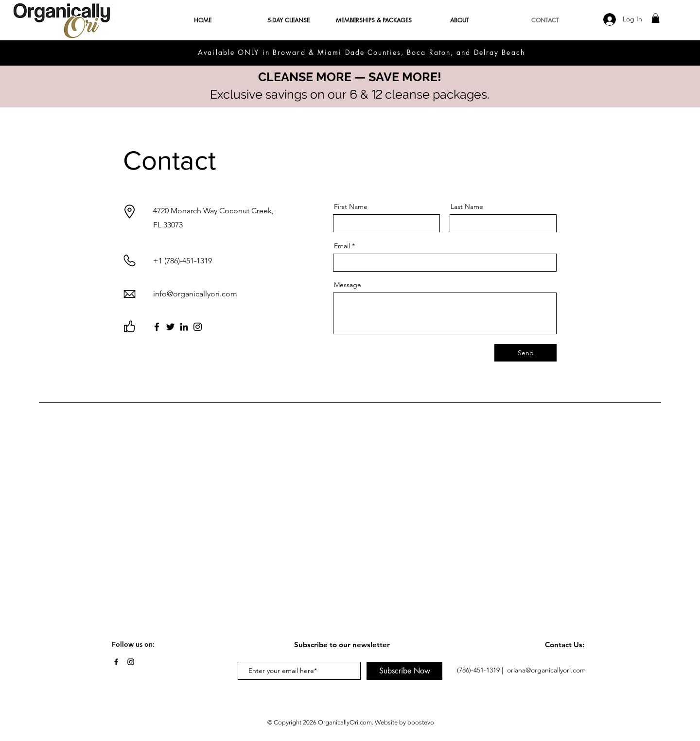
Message (348, 285)
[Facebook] (157, 327)
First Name (351, 207)
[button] (656, 18)
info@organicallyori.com (195, 294)
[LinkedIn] (184, 327)
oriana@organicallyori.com (546, 670)
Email (342, 246)
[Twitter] (170, 327)
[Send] (525, 353)
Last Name (467, 207)
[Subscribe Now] (404, 671)
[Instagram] (198, 327)
